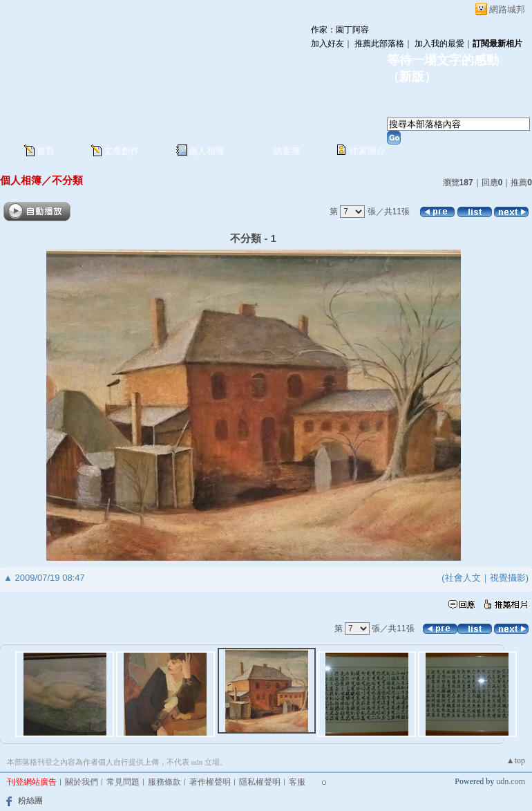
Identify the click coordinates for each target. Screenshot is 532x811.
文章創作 (122, 151)
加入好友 (327, 44)
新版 (412, 77)
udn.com (511, 781)
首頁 (46, 151)
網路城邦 (507, 9)
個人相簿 (207, 151)
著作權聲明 (210, 782)
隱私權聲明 (260, 782)
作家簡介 (368, 151)
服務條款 (164, 782)
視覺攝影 (508, 578)
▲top (516, 761)
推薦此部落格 (379, 44)
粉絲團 (30, 801)
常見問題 (123, 782)
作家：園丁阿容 (340, 30)
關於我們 (82, 782)
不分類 (67, 180)
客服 (297, 782)
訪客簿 (287, 151)
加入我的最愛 (439, 44)
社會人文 (463, 578)
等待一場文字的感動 (443, 60)
